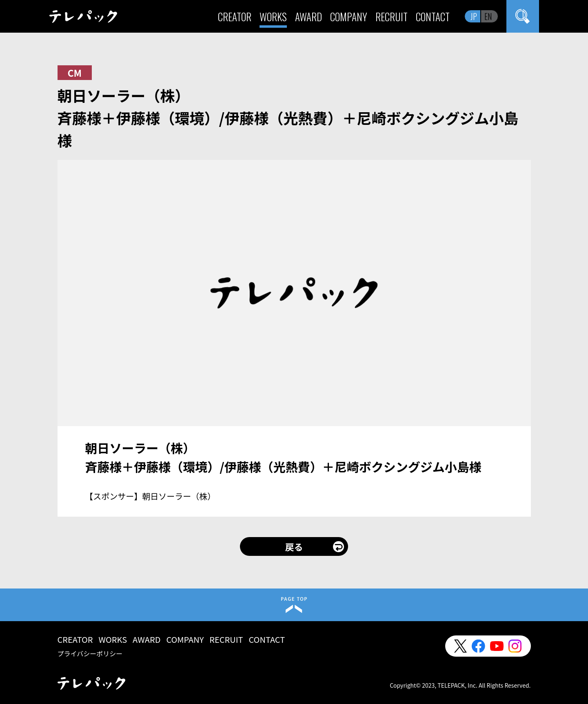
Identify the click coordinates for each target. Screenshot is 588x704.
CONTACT (433, 17)
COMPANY (349, 17)
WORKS (273, 17)
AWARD (308, 17)
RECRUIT (392, 17)
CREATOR (235, 17)
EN (488, 16)
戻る (294, 546)
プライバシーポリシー (90, 653)
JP (474, 16)
